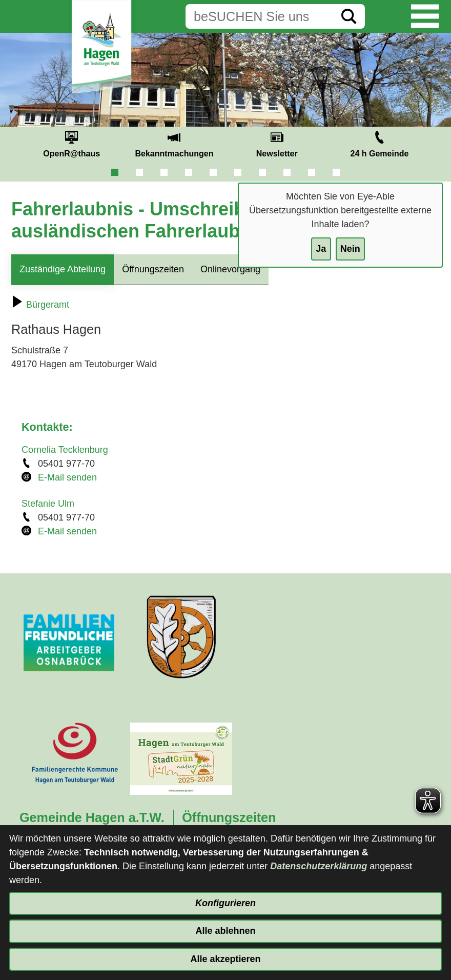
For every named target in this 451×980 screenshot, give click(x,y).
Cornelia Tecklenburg (65, 450)
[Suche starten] (349, 16)
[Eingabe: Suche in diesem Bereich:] (259, 16)
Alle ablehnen (225, 931)
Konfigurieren (225, 903)
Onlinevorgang (230, 269)
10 (336, 172)
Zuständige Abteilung (63, 269)
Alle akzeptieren (225, 959)
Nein (350, 249)
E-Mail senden (67, 477)
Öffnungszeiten (153, 269)
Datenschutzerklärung (319, 866)
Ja (321, 249)
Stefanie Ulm (48, 504)
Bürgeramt (40, 305)
